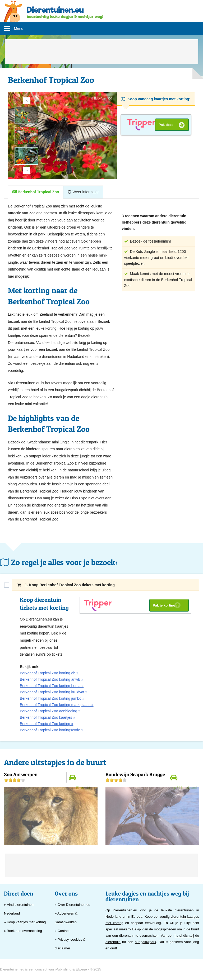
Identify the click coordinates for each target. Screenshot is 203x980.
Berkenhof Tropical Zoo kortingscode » (52, 730)
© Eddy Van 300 (102, 98)
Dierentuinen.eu (125, 910)
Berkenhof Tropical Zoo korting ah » (49, 673)
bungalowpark (146, 942)
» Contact (62, 931)
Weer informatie (83, 192)
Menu (19, 29)
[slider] (15, 780)
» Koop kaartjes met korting (25, 922)
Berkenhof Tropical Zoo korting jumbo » (52, 698)
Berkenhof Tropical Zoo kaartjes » (47, 717)
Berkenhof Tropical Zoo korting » (47, 724)
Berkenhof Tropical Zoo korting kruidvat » (54, 692)
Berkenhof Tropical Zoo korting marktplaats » (57, 705)
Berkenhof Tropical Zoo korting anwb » (52, 679)
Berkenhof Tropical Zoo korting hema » (52, 686)
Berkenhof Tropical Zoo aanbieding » (50, 711)
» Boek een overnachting (23, 931)
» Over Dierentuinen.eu (72, 905)
